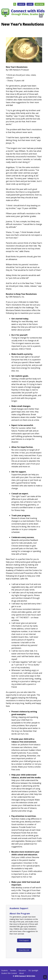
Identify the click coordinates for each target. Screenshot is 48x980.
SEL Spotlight (33, 970)
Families (13, 970)
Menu (43, 16)
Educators (22, 970)
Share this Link (24, 950)
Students (5, 970)
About (22, 973)
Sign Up (21, 4)
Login (30, 4)
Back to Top (45, 977)
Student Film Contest (9, 973)
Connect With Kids (27, 976)
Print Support (24, 940)
